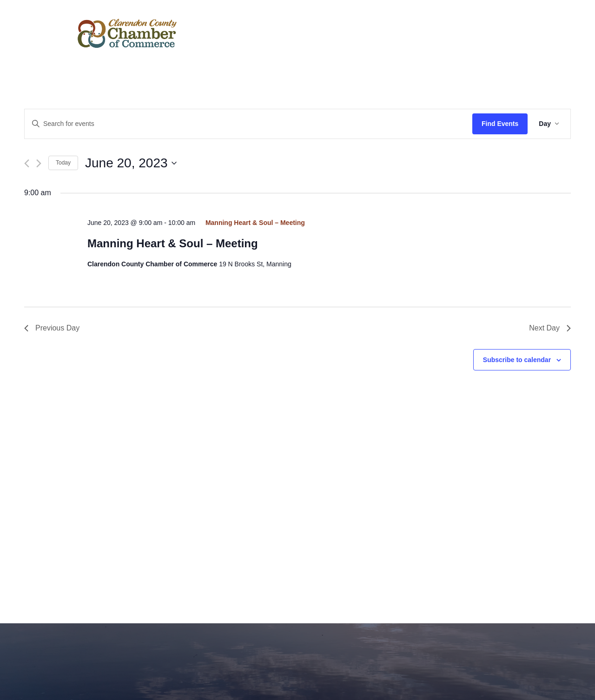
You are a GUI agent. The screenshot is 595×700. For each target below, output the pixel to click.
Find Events (500, 124)
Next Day (550, 328)
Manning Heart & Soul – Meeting (173, 243)
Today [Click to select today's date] (63, 163)
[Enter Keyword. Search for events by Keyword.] (248, 124)
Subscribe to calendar (517, 360)
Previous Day (52, 328)
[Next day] (39, 163)
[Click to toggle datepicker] (131, 163)
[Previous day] (27, 163)
